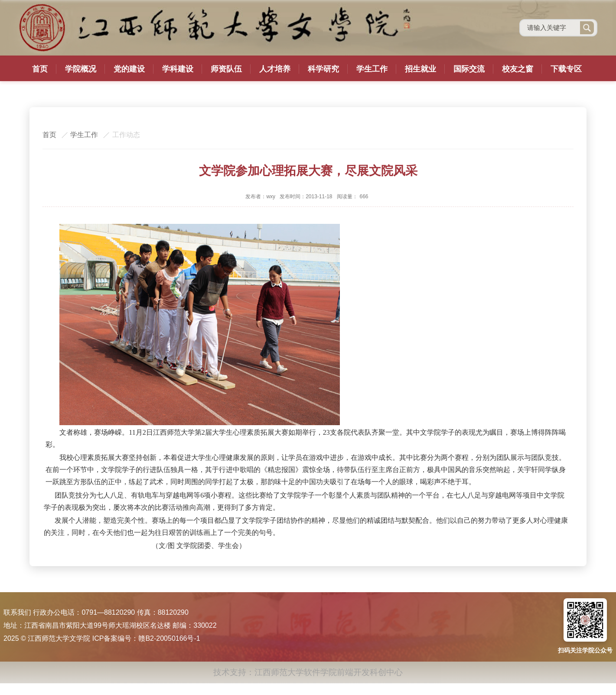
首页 (40, 69)
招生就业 (420, 69)
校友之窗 (518, 69)
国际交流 (469, 69)
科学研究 (323, 69)
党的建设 (129, 69)
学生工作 (372, 69)
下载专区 (566, 69)
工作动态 (126, 135)
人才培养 (275, 69)
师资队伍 (226, 69)
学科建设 (178, 69)
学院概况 (81, 69)
